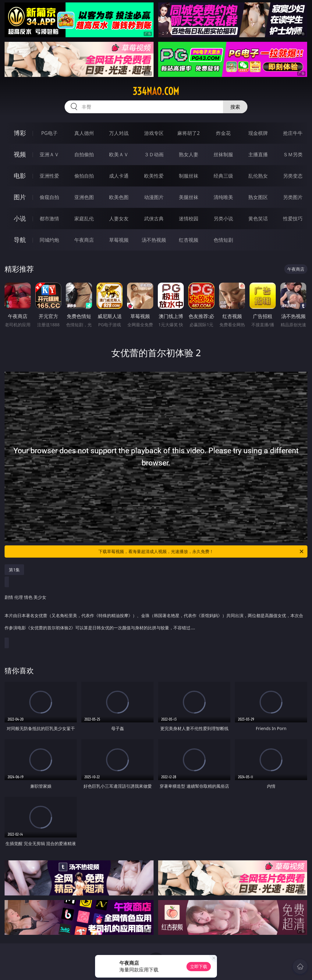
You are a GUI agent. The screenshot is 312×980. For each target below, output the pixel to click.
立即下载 (199, 966)
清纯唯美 (223, 197)
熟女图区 (258, 197)
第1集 (14, 570)
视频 (20, 154)
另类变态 (293, 176)
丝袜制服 (223, 154)
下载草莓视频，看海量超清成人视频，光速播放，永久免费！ (201, 551)
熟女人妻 (189, 154)
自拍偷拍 (84, 154)
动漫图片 (154, 197)
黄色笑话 (258, 219)
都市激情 (49, 219)
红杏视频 (189, 240)
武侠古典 (154, 219)
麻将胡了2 (188, 133)
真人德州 (84, 133)
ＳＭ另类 (293, 154)
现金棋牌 (258, 133)
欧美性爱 (154, 176)
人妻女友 (119, 219)
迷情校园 (189, 219)
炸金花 (223, 133)
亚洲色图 (84, 197)
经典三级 (223, 176)
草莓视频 (119, 240)
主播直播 (258, 154)
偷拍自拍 (84, 176)
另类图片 (293, 197)
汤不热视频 (154, 240)
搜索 (235, 107)
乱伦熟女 (258, 176)
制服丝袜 (189, 176)
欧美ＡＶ (119, 154)
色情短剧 (223, 240)
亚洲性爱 (49, 176)
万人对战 (119, 133)
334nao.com (156, 91)
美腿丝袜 (189, 197)
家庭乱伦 (84, 219)
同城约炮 (49, 240)
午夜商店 (84, 240)
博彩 (20, 133)
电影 (20, 176)
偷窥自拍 (49, 197)
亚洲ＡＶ (49, 154)
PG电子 (49, 133)
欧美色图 (119, 197)
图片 (20, 197)
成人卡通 (119, 176)
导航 (20, 240)
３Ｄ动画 (154, 154)
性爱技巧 (293, 219)
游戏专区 (154, 133)
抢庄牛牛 (293, 133)
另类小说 (223, 219)
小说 (20, 218)
